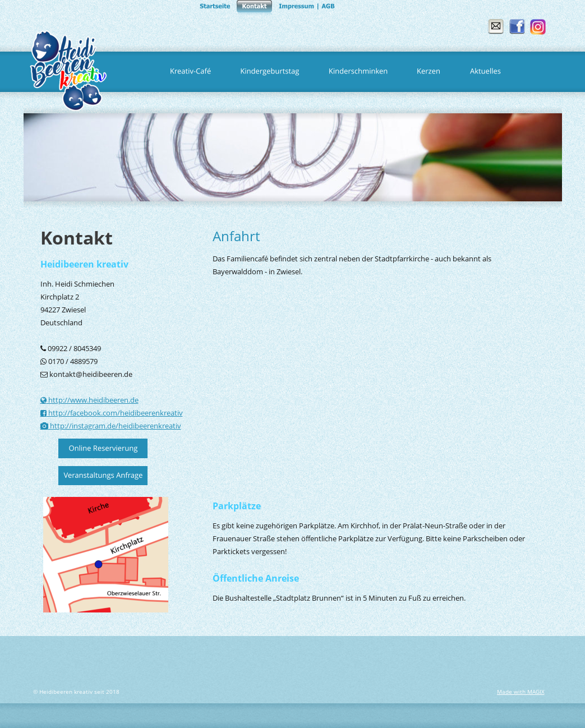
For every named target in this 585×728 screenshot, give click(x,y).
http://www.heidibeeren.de (93, 400)
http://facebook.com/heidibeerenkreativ (115, 413)
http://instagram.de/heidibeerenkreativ (115, 426)
